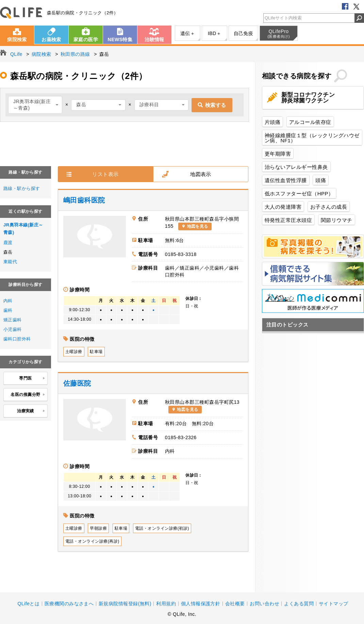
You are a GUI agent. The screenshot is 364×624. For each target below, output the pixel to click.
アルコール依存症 (310, 122)
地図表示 (201, 174)
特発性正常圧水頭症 (288, 220)
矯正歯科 (13, 320)
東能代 (10, 262)
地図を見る (198, 226)
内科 (8, 301)
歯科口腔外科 (17, 339)
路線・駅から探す (22, 188)
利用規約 (166, 604)
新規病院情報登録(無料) (125, 604)
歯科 (8, 310)
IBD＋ (214, 33)
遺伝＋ (188, 33)
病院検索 (17, 39)
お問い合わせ (264, 604)
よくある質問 (299, 604)
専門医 (32, 379)
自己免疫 (244, 33)
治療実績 (31, 411)
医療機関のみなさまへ (69, 604)
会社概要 (235, 604)
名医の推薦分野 (28, 395)
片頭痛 (272, 122)
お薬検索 (51, 39)
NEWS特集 (120, 39)
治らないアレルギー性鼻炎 (296, 167)
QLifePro (279, 34)
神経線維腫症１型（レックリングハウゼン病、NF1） (312, 138)
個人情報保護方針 (201, 604)
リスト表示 (105, 174)
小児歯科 (13, 329)
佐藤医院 (77, 383)
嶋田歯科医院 (84, 200)
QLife (21, 13)
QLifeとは (28, 604)
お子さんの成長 (329, 207)
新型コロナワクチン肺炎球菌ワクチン (308, 98)
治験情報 (154, 39)
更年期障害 (278, 154)
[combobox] (35, 105)
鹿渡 (8, 243)
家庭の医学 (86, 39)
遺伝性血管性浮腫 (286, 180)
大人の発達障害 (283, 207)
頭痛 (321, 180)
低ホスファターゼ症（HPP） (299, 194)
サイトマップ (334, 604)
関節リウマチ (337, 220)
